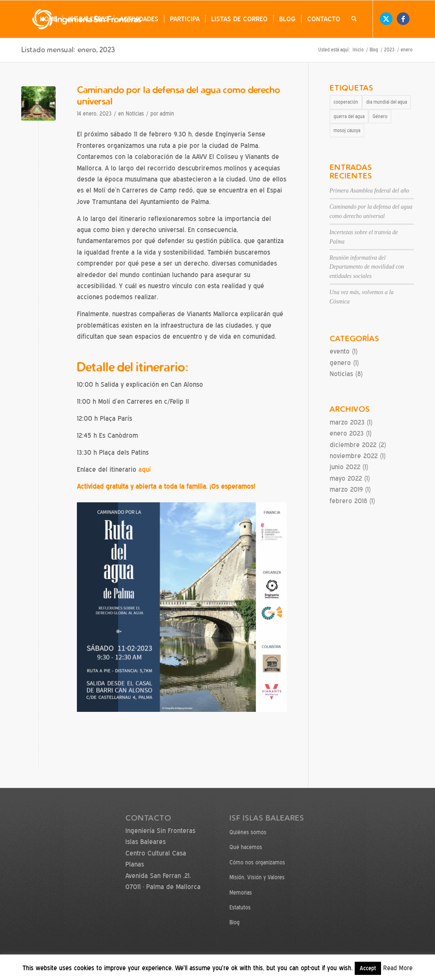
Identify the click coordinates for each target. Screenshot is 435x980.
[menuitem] (48, 19)
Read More (398, 968)
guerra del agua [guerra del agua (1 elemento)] (349, 116)
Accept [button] (368, 968)
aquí (145, 469)
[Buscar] (354, 19)
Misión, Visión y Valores (257, 877)
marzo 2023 (347, 422)
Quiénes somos (248, 832)
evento (340, 351)
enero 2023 (347, 433)
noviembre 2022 (354, 456)
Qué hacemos (246, 847)
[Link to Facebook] (403, 19)
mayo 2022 (346, 478)
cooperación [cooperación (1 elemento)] (346, 102)
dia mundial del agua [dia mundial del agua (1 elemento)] (387, 102)
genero (340, 363)
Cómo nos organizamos (257, 862)
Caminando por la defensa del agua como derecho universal (178, 95)
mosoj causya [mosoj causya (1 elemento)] (347, 130)
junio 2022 (345, 467)
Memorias (241, 893)
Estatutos (240, 908)
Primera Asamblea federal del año (370, 191)
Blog (234, 922)
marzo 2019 (346, 489)
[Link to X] (386, 19)
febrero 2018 (348, 501)
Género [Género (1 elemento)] (380, 116)
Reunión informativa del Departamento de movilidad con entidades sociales (367, 267)
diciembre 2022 (353, 445)
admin (167, 114)
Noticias (135, 114)
